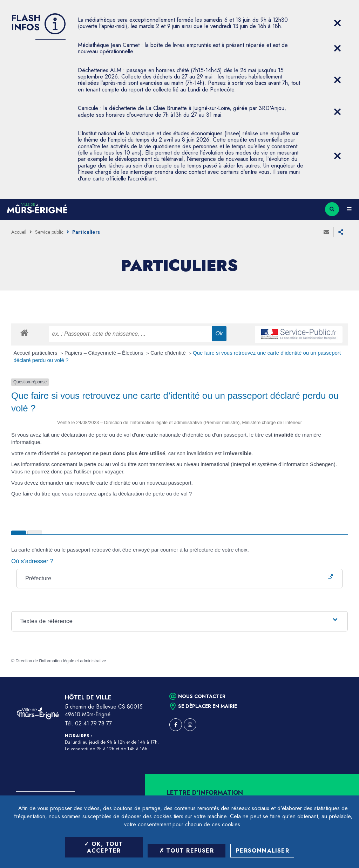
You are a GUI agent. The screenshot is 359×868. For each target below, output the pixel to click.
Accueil (19, 232)
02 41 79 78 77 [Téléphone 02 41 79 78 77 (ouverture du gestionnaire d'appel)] (93, 723)
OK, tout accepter (104, 847)
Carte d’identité (169, 353)
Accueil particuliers (36, 353)
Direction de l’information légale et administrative (61, 661)
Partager (341, 232)
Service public (49, 232)
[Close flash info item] (337, 23)
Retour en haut (341, 677)
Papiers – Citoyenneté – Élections (105, 353)
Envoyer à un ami (326, 232)
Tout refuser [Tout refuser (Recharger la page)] (187, 851)
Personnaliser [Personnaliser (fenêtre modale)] (263, 851)
